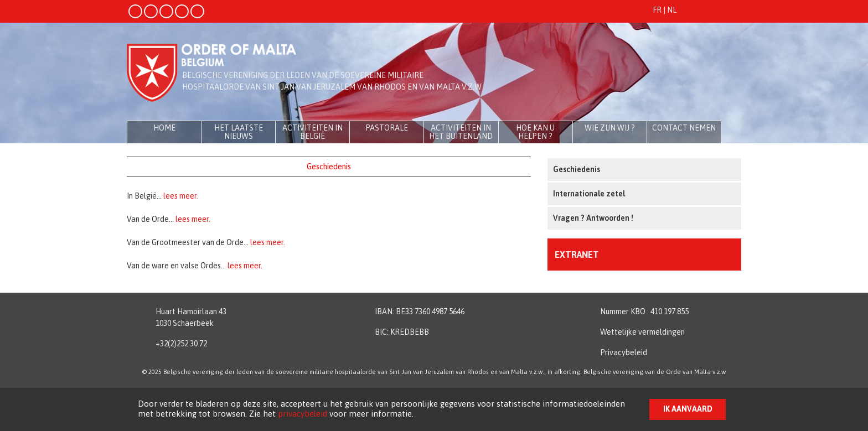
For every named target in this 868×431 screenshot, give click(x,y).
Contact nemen (684, 128)
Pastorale (387, 128)
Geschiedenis (577, 169)
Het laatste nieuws (239, 132)
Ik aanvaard (688, 409)
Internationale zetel (589, 194)
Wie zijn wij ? (610, 128)
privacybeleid (303, 414)
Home (164, 128)
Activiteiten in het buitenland (461, 132)
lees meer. (181, 196)
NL (672, 10)
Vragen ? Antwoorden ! (593, 218)
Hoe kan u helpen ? (535, 132)
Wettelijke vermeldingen (642, 332)
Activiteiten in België (312, 132)
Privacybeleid (624, 352)
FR (657, 10)
